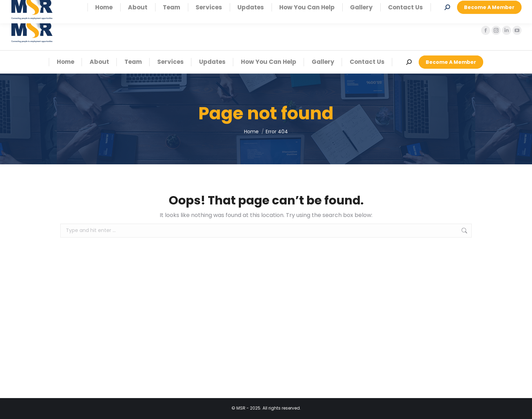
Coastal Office (116, 5)
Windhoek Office (58, 5)
